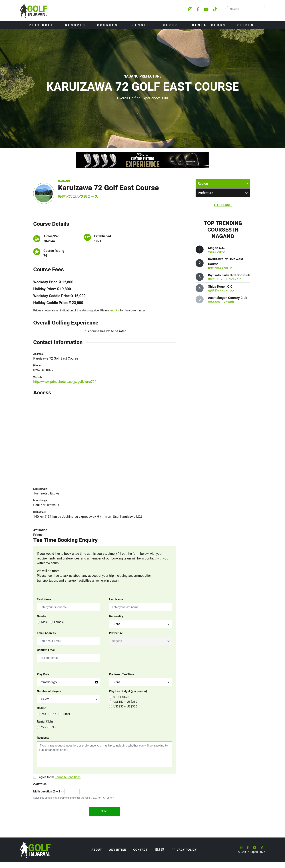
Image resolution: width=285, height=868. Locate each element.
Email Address (46, 633)
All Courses (223, 205)
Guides (246, 25)
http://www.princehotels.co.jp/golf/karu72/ (65, 382)
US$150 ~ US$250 (125, 702)
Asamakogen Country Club (228, 298)
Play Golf (41, 25)
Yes (44, 714)
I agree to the (59, 777)
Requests (43, 738)
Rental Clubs (209, 25)
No (54, 714)
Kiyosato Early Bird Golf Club (229, 275)
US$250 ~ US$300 (125, 706)
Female (59, 622)
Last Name (116, 599)
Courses (108, 25)
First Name (44, 599)
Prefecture (116, 633)
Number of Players (49, 691)
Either (66, 714)
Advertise (118, 850)
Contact (140, 850)
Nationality (116, 616)
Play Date (43, 674)
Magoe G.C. (217, 248)
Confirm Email (46, 650)
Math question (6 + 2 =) (48, 791)
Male (44, 622)
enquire (115, 310)
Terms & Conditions (68, 777)
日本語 (160, 850)
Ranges (141, 25)
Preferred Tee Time (122, 674)
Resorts (75, 25)
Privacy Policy (184, 850)
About (97, 850)
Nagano (64, 181)
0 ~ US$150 (121, 697)
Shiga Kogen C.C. (221, 286)
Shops (171, 25)
